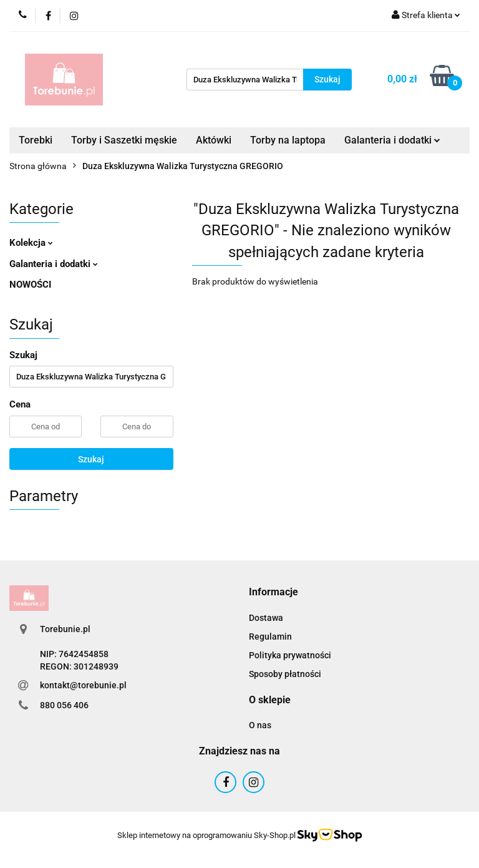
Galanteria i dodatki (392, 140)
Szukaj (91, 459)
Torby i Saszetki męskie (124, 140)
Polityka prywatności (290, 655)
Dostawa (266, 618)
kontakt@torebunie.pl (83, 685)
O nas (260, 725)
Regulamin (270, 636)
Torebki (36, 140)
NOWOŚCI (30, 285)
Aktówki (214, 140)
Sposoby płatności (285, 674)
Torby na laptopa (288, 140)
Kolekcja (31, 243)
